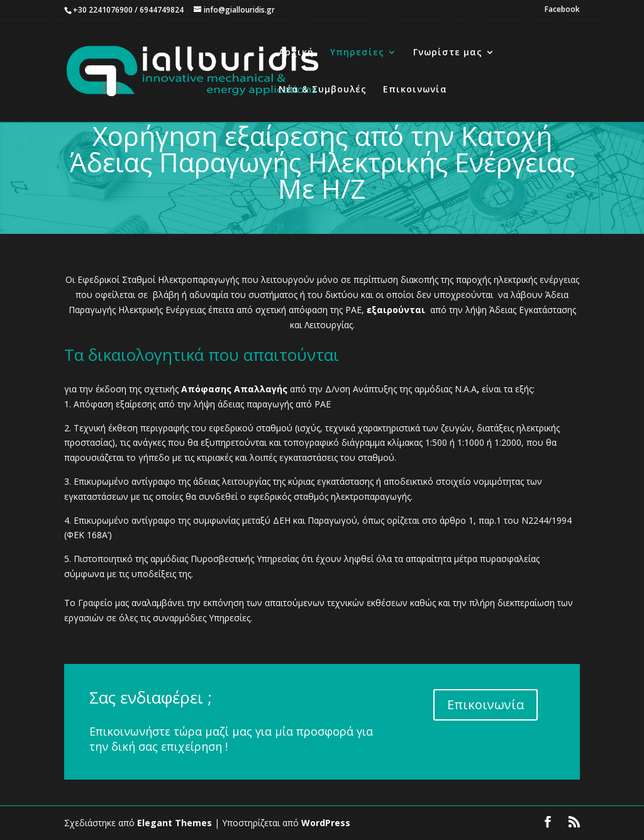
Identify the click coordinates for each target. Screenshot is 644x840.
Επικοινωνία (415, 90)
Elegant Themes (175, 823)
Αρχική (296, 53)
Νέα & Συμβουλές (323, 90)
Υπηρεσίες (357, 53)
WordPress (326, 823)
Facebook (562, 10)
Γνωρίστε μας (448, 53)
